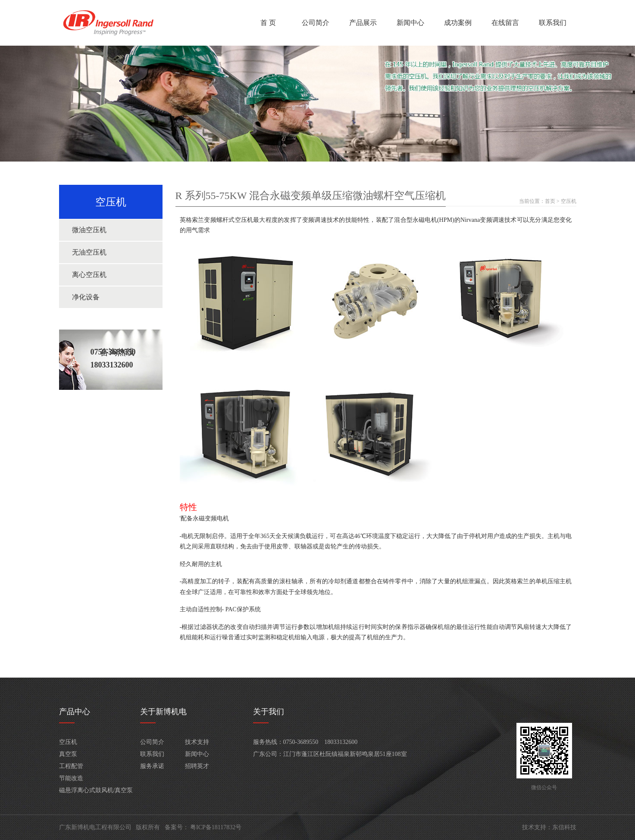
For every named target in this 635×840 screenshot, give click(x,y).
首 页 (268, 23)
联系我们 (553, 23)
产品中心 (75, 712)
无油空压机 (89, 252)
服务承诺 (152, 766)
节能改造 (71, 778)
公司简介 (316, 23)
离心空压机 (89, 275)
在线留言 (505, 23)
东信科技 (564, 827)
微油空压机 (89, 230)
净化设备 (86, 297)
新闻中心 (410, 23)
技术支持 (197, 742)
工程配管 (71, 766)
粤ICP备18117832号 (216, 827)
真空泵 (68, 754)
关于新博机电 (163, 712)
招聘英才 (197, 766)
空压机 (569, 201)
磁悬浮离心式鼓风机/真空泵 (96, 790)
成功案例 (458, 23)
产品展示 (363, 23)
